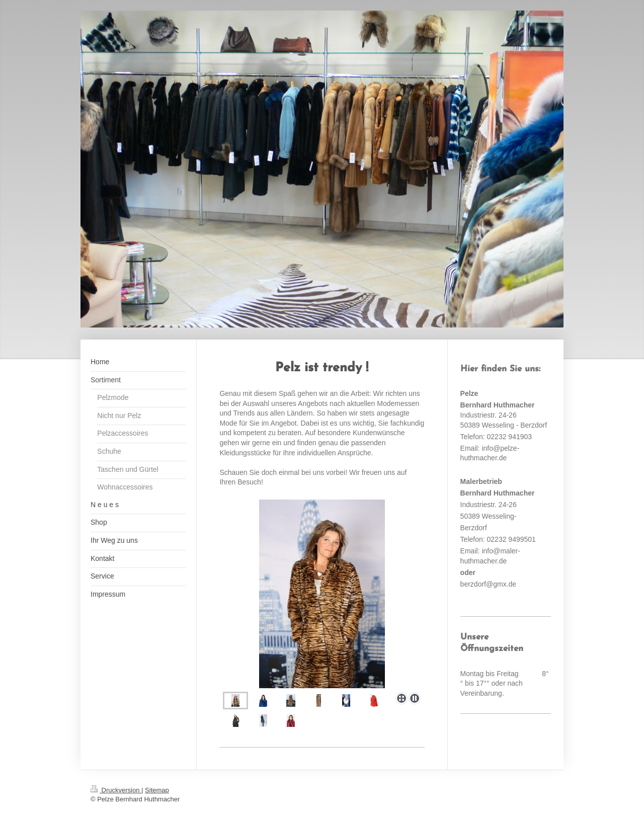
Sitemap (157, 790)
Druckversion (116, 790)
